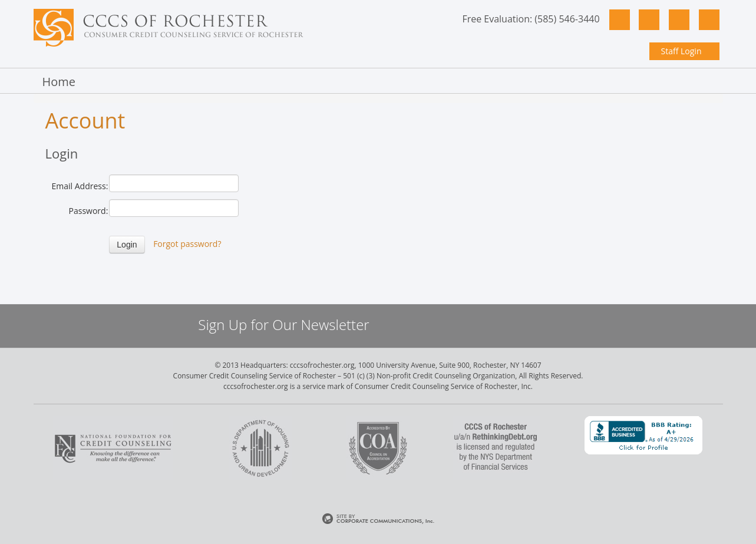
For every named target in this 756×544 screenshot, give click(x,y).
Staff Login (681, 51)
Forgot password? (187, 244)
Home (59, 82)
